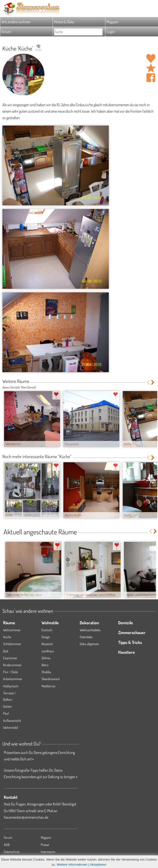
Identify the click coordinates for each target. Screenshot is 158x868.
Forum (6, 32)
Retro (45, 665)
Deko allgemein (89, 644)
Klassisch (47, 644)
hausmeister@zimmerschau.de (26, 817)
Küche (7, 637)
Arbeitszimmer (13, 679)
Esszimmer (10, 658)
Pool (6, 713)
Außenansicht (12, 720)
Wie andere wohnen (16, 22)
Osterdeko (86, 637)
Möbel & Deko (64, 22)
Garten (7, 706)
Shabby (46, 672)
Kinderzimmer (12, 665)
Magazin (112, 22)
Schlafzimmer (12, 644)
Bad (6, 651)
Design (46, 637)
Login (111, 32)
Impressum (48, 852)
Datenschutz (12, 852)
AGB (7, 845)
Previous (148, 382)
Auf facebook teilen (151, 78)
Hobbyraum (11, 686)
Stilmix (46, 658)
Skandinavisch (51, 679)
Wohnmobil (11, 727)
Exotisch (47, 630)
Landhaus (48, 651)
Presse (45, 845)
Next (153, 382)
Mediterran (49, 686)
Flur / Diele (10, 672)
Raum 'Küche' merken (151, 68)
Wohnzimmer (12, 630)
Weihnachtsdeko (90, 630)
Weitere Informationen (72, 865)
